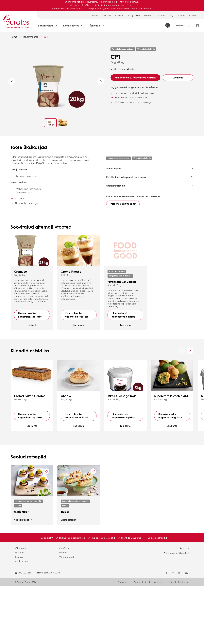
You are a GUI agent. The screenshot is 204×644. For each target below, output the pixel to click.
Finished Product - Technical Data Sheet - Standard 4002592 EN (144, 208)
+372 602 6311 (23, 630)
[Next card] (190, 408)
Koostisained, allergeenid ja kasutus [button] (126, 196)
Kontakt (181, 15)
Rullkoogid (112, 184)
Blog (171, 15)
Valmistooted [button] (113, 168)
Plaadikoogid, (122, 176)
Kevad (18, 564)
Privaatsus (122, 640)
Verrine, (180, 180)
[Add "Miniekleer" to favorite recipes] (46, 529)
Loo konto (178, 78)
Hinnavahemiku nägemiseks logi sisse (135, 78)
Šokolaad (95, 26)
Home (14, 37)
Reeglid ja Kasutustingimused (148, 640)
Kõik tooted (20, 606)
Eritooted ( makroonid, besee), (147, 176)
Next (101, 81)
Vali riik (184, 606)
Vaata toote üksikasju (122, 69)
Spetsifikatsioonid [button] (116, 221)
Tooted (95, 15)
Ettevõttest (149, 15)
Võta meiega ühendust (123, 262)
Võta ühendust (67, 615)
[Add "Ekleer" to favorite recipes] (93, 529)
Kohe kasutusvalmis (117, 329)
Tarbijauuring (134, 15)
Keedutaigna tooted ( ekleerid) (28, 559)
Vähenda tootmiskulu (146, 49)
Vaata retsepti (22, 578)
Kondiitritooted (71, 26)
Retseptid (107, 15)
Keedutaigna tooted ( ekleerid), (158, 180)
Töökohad (194, 15)
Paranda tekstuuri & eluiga (123, 49)
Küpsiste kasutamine (179, 640)
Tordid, (110, 176)
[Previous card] (182, 408)
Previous (12, 81)
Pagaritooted (46, 26)
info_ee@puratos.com (49, 630)
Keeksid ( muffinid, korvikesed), (123, 180)
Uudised (161, 15)
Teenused (119, 15)
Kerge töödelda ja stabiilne (120, 334)
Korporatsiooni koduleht (176, 611)
